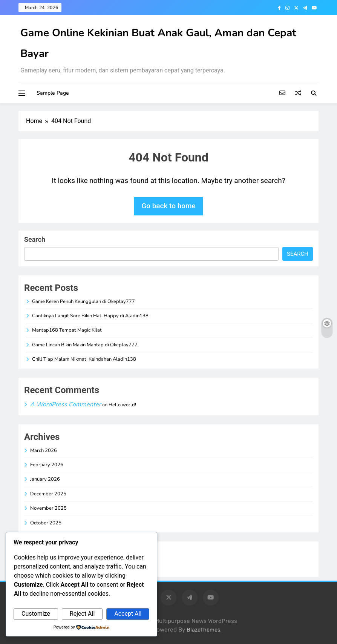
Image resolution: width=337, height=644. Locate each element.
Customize (36, 614)
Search (35, 239)
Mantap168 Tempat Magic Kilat (67, 330)
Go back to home (168, 206)
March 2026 (44, 450)
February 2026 (47, 465)
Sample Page (53, 93)
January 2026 (45, 479)
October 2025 (46, 523)
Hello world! (122, 405)
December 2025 (48, 494)
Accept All (128, 614)
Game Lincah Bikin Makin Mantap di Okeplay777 (85, 345)
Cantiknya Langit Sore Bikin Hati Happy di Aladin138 (90, 316)
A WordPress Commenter (66, 404)
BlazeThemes (203, 630)
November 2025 (48, 508)
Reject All (82, 614)
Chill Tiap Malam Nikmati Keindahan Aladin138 (84, 359)
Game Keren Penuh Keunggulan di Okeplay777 (83, 301)
